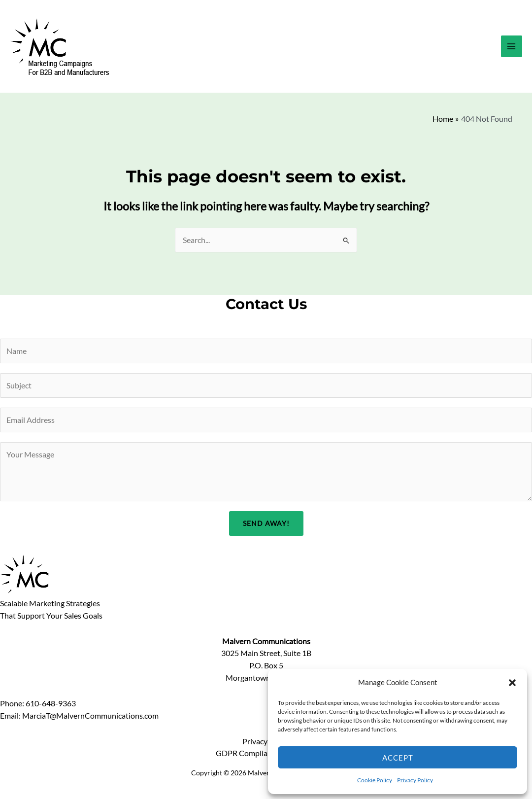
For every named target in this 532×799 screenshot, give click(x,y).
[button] (512, 683)
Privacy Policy (415, 780)
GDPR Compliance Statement (266, 753)
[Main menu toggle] (512, 46)
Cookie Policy (375, 780)
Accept (398, 758)
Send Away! (266, 523)
